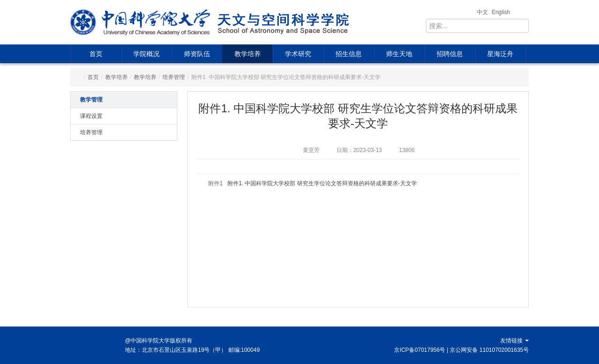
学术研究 (298, 54)
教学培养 (248, 54)
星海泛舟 (500, 54)
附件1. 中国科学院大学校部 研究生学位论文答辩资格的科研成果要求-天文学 (322, 183)
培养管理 (174, 77)
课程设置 (91, 116)
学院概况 (146, 54)
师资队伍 (197, 54)
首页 (96, 54)
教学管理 (91, 100)
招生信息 (349, 54)
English (501, 12)
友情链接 (515, 341)
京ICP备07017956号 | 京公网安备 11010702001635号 (461, 350)
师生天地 (399, 54)
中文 (482, 12)
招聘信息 (450, 54)
